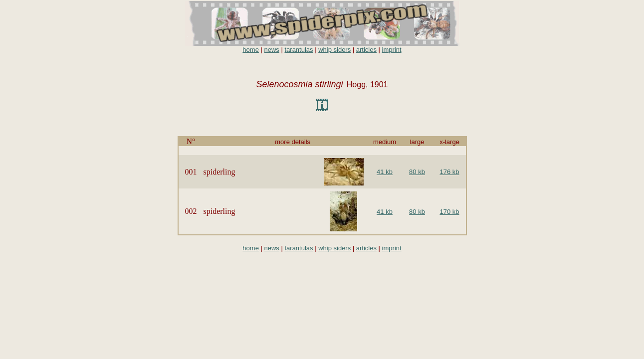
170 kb (449, 212)
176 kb (449, 172)
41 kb (385, 172)
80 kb (417, 172)
